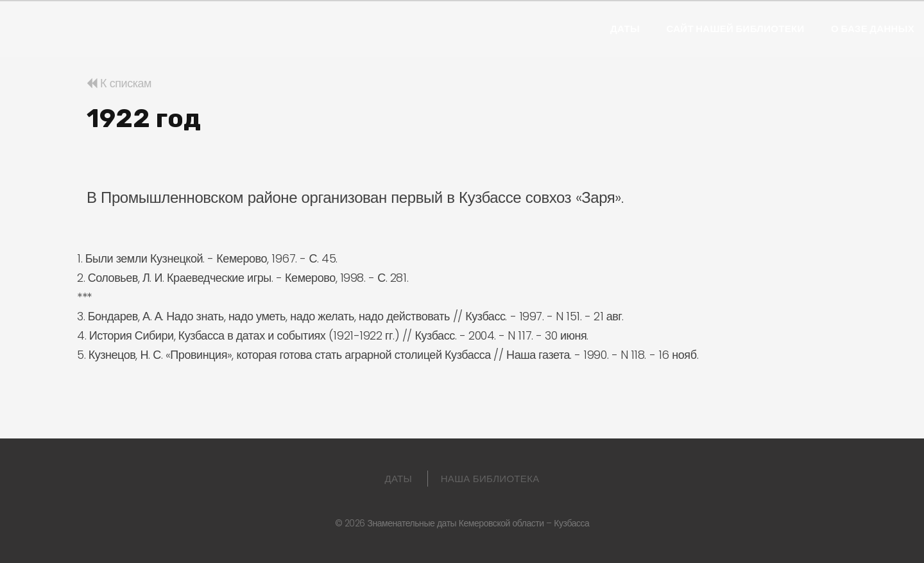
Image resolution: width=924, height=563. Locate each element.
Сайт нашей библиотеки (735, 29)
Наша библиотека (490, 479)
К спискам (119, 83)
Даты (625, 29)
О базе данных (873, 29)
